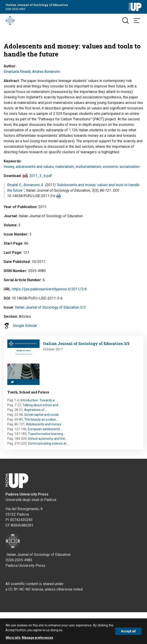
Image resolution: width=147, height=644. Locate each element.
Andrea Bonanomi (46, 72)
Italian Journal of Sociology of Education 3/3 (50, 307)
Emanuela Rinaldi (17, 72)
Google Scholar (25, 326)
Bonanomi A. (34, 185)
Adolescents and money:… (45, 424)
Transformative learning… (46, 434)
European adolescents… (45, 429)
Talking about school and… (41, 405)
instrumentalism (88, 167)
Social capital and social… (42, 415)
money (9, 167)
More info (13, 640)
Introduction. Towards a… (39, 400)
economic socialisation (121, 167)
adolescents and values (35, 167)
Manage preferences (37, 640)
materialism (65, 167)
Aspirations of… (35, 410)
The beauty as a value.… (41, 419)
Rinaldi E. (15, 185)
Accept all (128, 633)
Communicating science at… (48, 443)
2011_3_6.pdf (41, 176)
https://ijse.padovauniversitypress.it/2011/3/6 (50, 289)
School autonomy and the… (47, 439)
